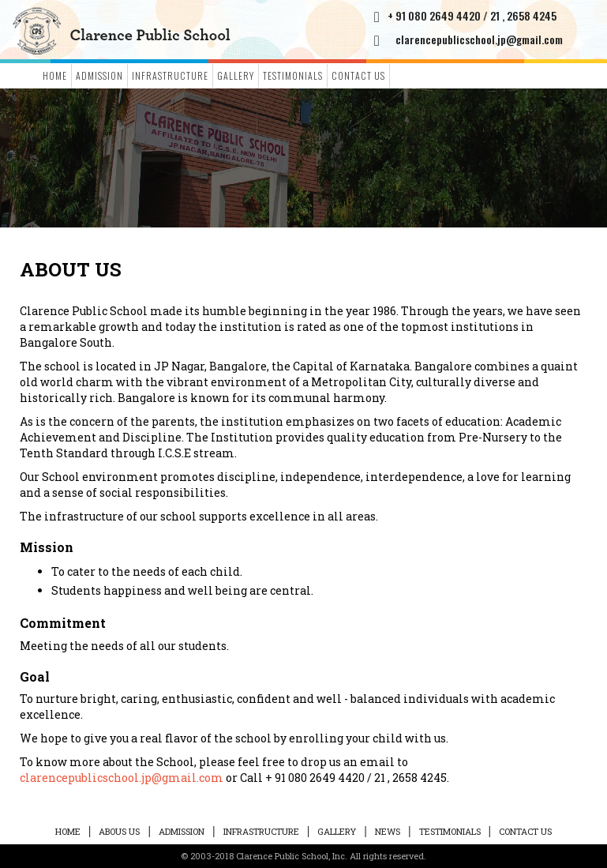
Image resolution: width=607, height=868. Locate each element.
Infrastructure (170, 75)
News (388, 831)
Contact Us (358, 75)
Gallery (236, 75)
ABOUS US (119, 831)
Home (55, 75)
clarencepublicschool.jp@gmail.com (479, 39)
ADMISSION (99, 75)
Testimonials (293, 75)
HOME (68, 831)
